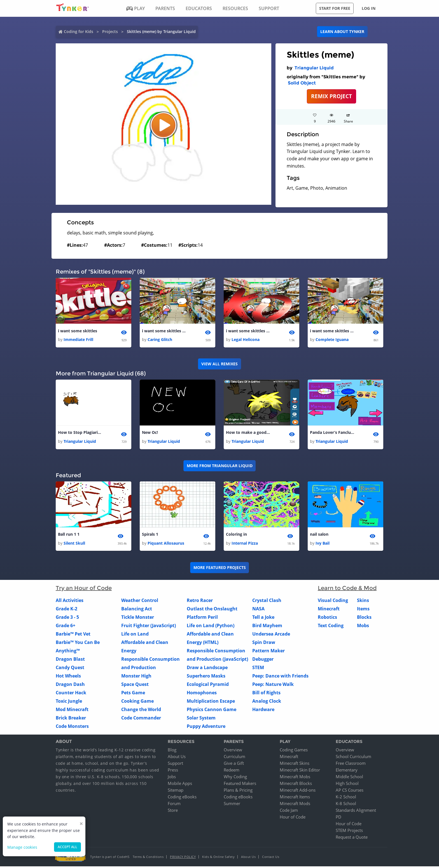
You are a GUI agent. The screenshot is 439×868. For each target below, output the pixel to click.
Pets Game (133, 694)
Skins (363, 602)
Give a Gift (234, 765)
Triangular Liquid (314, 68)
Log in (369, 8)
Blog (172, 751)
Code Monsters (72, 728)
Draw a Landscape (207, 669)
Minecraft (329, 610)
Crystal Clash (267, 602)
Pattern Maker (268, 652)
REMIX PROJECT (331, 96)
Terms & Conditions (148, 858)
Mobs (363, 627)
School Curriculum (353, 758)
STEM (258, 669)
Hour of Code (293, 818)
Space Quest (135, 686)
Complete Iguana (332, 340)
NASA (258, 610)
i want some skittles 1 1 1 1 (332, 331)
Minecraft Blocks (296, 785)
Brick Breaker (71, 719)
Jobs (172, 778)
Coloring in (236, 536)
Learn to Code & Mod (347, 589)
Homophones (202, 694)
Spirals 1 (150, 536)
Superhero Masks (206, 677)
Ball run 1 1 (69, 536)
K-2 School (346, 798)
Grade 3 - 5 (67, 618)
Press (173, 771)
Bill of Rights (266, 694)
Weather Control (140, 602)
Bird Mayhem (267, 627)
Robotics (327, 618)
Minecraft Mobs (295, 778)
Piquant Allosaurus (166, 544)
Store (173, 812)
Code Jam (289, 812)
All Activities (70, 602)
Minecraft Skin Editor (300, 771)
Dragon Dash (70, 686)
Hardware (263, 711)
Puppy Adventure (206, 728)
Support (175, 765)
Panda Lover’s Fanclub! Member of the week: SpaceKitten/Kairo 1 (332, 433)
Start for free (335, 8)
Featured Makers (240, 785)
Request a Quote (352, 839)
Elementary (347, 771)
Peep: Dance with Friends (280, 677)
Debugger (263, 660)
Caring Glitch (160, 340)
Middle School (349, 778)
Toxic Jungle (69, 702)
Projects (110, 31)
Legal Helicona (246, 340)
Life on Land (135, 635)
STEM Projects (349, 832)
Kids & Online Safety (218, 858)
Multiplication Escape (211, 702)
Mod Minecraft (72, 711)
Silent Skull (74, 544)
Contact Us (271, 858)
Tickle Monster (138, 618)
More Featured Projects (220, 569)
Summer (232, 805)
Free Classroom (351, 765)
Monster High (136, 677)
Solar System (201, 719)
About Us (177, 758)
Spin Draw (264, 644)
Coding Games (294, 751)
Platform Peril (202, 618)
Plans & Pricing (238, 792)
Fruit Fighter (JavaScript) (149, 627)
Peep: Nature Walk (273, 686)
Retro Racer (200, 602)
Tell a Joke (263, 618)
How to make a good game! (248, 433)
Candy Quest (70, 669)
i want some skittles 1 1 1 (248, 331)
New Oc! (150, 433)
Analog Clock (267, 702)
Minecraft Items (295, 798)
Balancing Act (137, 610)
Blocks (364, 618)
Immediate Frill (78, 340)
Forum (174, 805)
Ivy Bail (323, 544)
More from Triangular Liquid (220, 467)
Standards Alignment (356, 812)
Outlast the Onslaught (212, 610)
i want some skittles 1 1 (164, 331)
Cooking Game (137, 702)
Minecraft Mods (295, 805)
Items (363, 610)
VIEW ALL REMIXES (219, 364)
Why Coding (235, 778)
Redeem (232, 771)
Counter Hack (71, 694)
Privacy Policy (183, 858)
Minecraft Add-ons (298, 792)
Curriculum (234, 758)
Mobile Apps (180, 785)
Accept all (67, 847)
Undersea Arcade (271, 635)
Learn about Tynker (342, 31)
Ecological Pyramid (208, 686)
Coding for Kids (79, 31)
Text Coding (331, 627)
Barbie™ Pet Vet (73, 635)
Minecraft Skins (295, 765)
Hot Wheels (68, 677)
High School (347, 785)
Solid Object (302, 83)
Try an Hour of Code (84, 589)
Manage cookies (22, 847)
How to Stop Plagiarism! (80, 433)
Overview (233, 751)
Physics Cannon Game (212, 711)
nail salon (319, 536)
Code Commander (141, 719)
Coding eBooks (182, 798)
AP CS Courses (350, 792)
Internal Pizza (245, 544)
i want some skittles (78, 331)
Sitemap (176, 792)
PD (338, 818)
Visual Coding (333, 602)
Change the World (141, 711)
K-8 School (346, 805)
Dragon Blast (70, 660)
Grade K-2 (66, 610)
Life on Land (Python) (211, 627)
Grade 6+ (66, 627)
